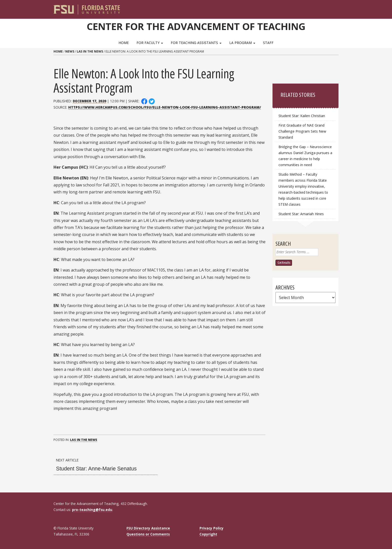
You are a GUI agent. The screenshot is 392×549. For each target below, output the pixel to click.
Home (124, 43)
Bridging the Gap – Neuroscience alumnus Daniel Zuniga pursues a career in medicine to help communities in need (305, 156)
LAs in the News (90, 51)
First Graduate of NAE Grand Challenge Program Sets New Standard (302, 131)
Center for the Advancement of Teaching (196, 26)
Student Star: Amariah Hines (301, 214)
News (70, 51)
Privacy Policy (211, 528)
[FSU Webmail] (324, 8)
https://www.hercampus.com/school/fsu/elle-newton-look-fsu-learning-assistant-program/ (165, 107)
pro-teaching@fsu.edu (92, 510)
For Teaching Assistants (196, 43)
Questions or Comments (148, 534)
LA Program (242, 43)
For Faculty (150, 43)
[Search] (331, 8)
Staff (268, 43)
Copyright (208, 534)
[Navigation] (338, 8)
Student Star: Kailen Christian (302, 116)
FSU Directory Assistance (148, 528)
